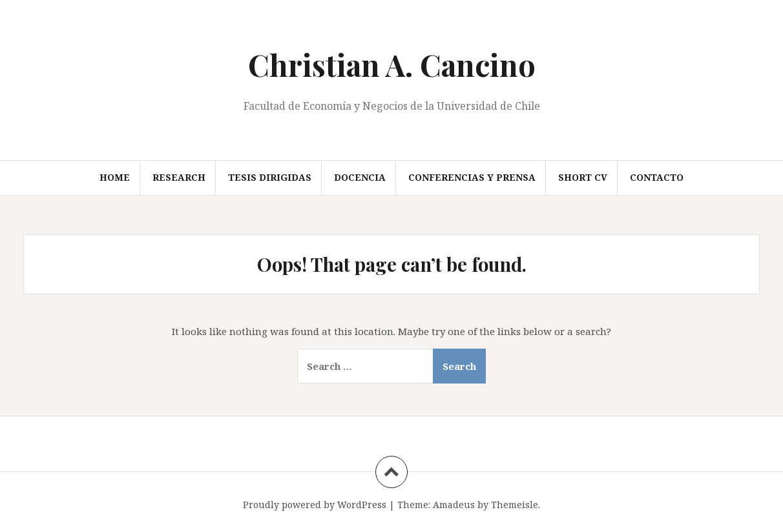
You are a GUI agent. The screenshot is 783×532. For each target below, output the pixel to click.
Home (115, 177)
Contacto (657, 177)
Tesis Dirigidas (270, 177)
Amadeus (454, 505)
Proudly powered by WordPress (315, 505)
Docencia (360, 177)
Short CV (583, 177)
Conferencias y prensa (472, 177)
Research (179, 177)
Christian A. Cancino (392, 65)
